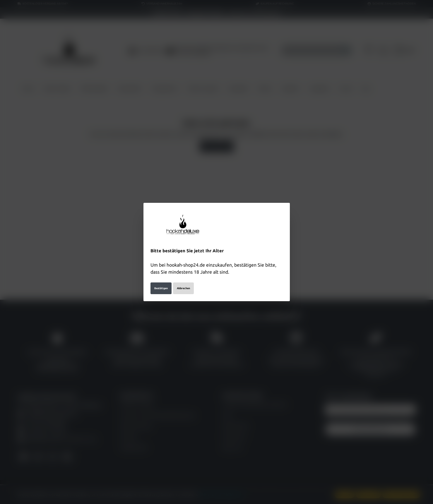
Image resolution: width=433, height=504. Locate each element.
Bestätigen (161, 288)
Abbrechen (183, 288)
